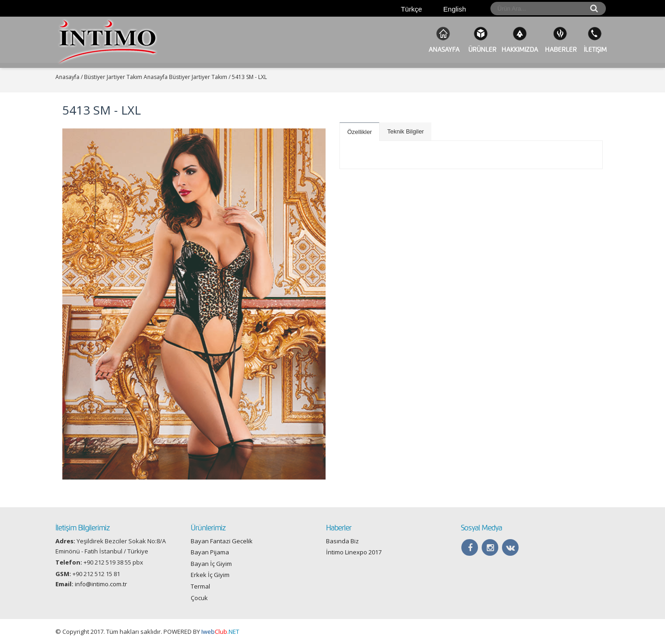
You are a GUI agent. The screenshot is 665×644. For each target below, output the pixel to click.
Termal (200, 586)
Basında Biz (342, 541)
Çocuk (199, 598)
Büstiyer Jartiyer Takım (198, 77)
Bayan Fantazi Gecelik (222, 541)
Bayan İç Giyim (211, 564)
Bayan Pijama (210, 552)
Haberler (560, 40)
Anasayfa (443, 40)
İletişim (594, 40)
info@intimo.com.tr (101, 584)
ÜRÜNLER (481, 40)
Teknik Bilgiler (405, 131)
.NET (220, 632)
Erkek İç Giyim (210, 575)
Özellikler (360, 132)
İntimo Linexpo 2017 (354, 552)
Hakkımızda (520, 40)
